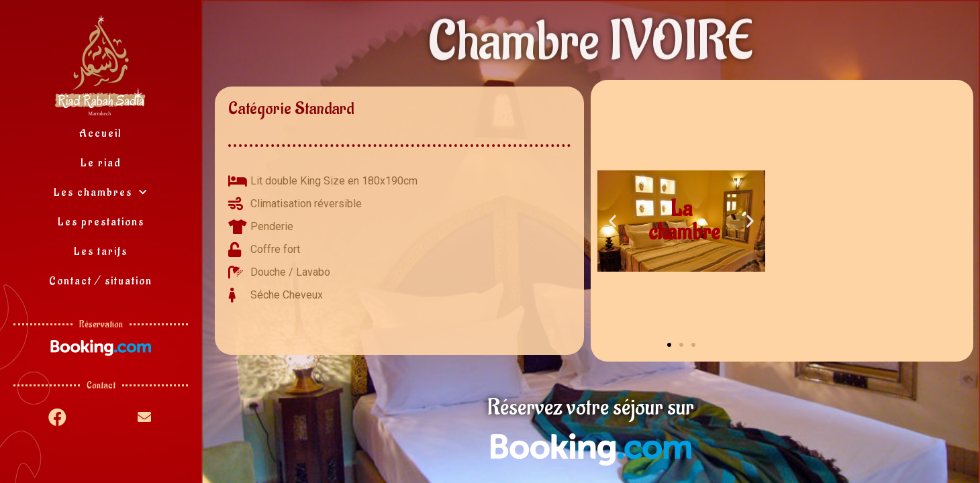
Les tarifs (101, 252)
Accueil (101, 133)
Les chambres (101, 193)
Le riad (101, 163)
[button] (669, 345)
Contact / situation (101, 281)
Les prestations (101, 222)
